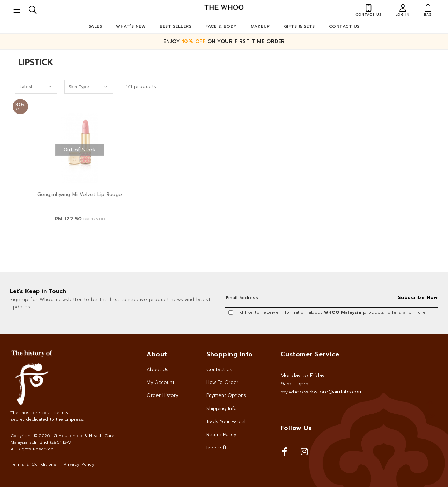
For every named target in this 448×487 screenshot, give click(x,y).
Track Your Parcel (226, 421)
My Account (160, 382)
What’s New (131, 26)
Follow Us (296, 428)
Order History (163, 395)
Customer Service (310, 354)
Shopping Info (230, 354)
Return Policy (221, 434)
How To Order (222, 382)
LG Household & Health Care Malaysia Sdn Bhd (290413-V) (63, 439)
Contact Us (344, 26)
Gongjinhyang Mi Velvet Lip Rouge (80, 195)
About (157, 354)
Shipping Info (222, 409)
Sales (96, 26)
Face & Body (221, 26)
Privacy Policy (79, 464)
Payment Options (226, 395)
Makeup (260, 26)
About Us (157, 369)
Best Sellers (175, 26)
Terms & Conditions (34, 464)
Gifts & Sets (299, 26)
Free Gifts (218, 448)
